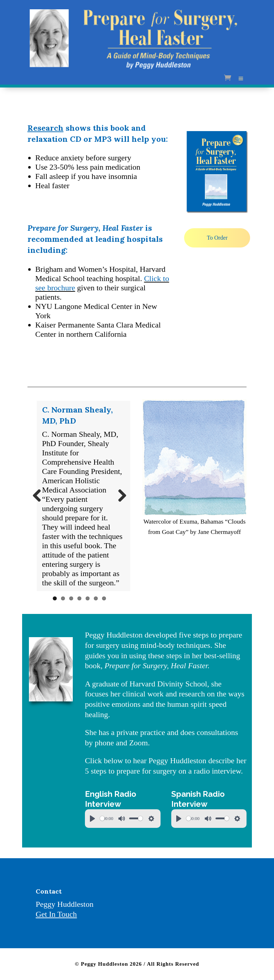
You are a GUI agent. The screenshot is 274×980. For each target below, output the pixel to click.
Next (120, 496)
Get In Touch (56, 914)
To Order (217, 238)
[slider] (102, 818)
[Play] (92, 819)
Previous (40, 496)
